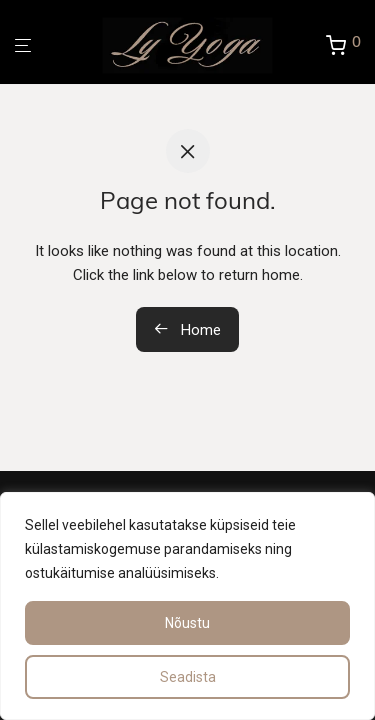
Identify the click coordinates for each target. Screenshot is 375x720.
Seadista (188, 677)
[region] (187, 606)
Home (187, 330)
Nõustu (187, 623)
